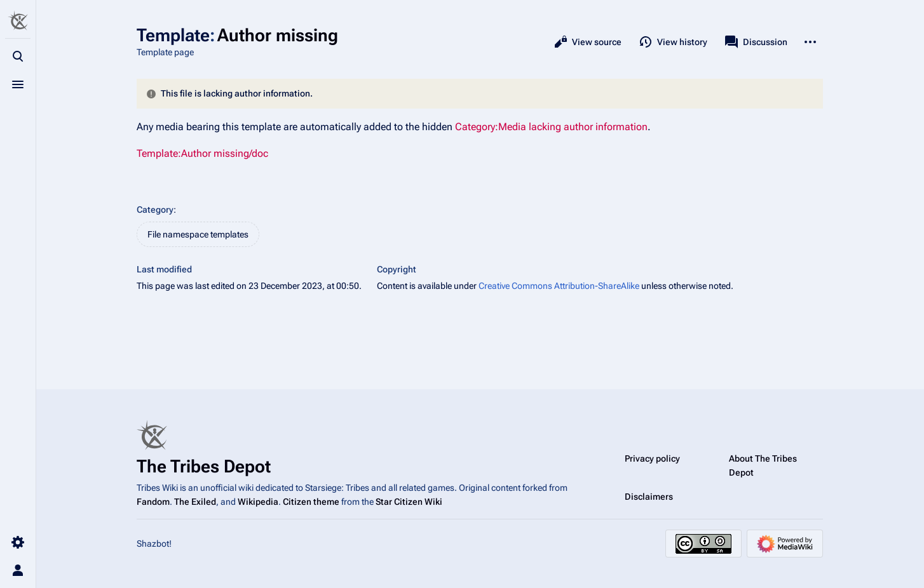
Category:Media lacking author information (551, 127)
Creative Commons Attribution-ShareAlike (559, 286)
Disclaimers (649, 497)
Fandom (153, 502)
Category (155, 210)
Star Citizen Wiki (409, 502)
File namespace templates (198, 234)
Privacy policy (652, 458)
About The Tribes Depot (763, 465)
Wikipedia (258, 502)
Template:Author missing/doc (202, 153)
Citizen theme (311, 502)
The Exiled (195, 502)
